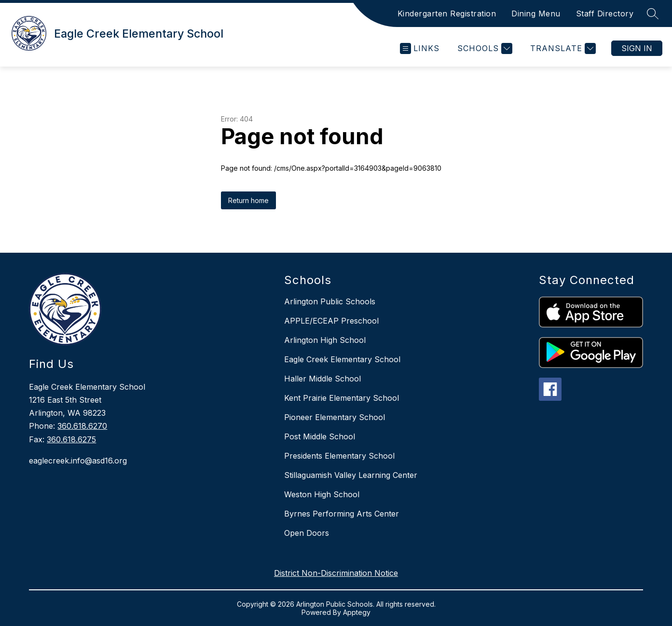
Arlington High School (325, 340)
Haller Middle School (322, 379)
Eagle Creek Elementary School (342, 359)
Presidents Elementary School (339, 456)
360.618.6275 (71, 439)
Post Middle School (320, 436)
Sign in (637, 48)
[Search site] (653, 14)
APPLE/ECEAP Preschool (331, 321)
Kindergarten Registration (447, 14)
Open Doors (307, 533)
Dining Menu (536, 14)
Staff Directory (605, 14)
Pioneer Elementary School (335, 417)
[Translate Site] (562, 48)
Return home (248, 200)
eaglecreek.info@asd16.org (78, 461)
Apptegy (357, 612)
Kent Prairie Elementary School (342, 398)
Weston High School (322, 494)
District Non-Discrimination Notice (336, 573)
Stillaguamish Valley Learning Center (351, 475)
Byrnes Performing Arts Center (342, 514)
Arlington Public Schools (330, 301)
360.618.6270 (82, 426)
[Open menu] (420, 48)
